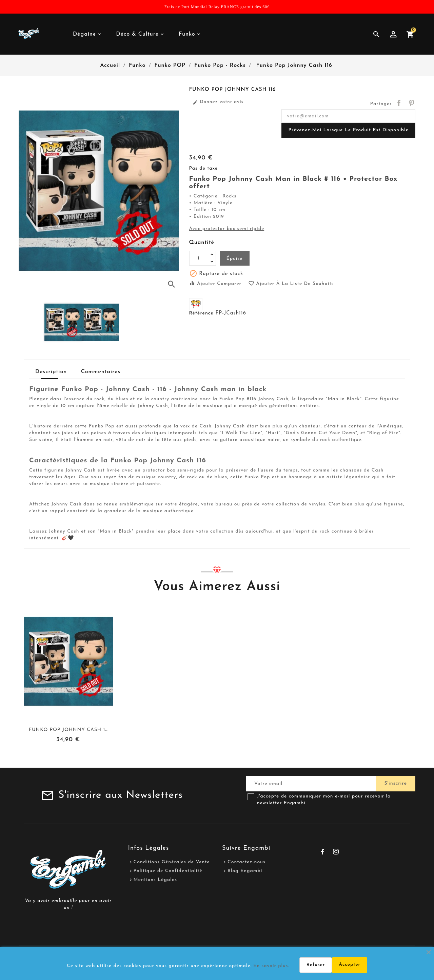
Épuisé (235, 259)
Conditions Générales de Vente (172, 862)
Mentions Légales (155, 880)
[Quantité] (199, 258)
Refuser (316, 965)
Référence (201, 313)
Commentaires (101, 372)
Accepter (350, 965)
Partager (399, 103)
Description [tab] (51, 372)
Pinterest (411, 103)
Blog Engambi (245, 871)
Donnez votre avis (218, 102)
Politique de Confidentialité (168, 871)
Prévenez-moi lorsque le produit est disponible (348, 130)
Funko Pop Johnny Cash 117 (69, 730)
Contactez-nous (246, 862)
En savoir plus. (271, 966)
